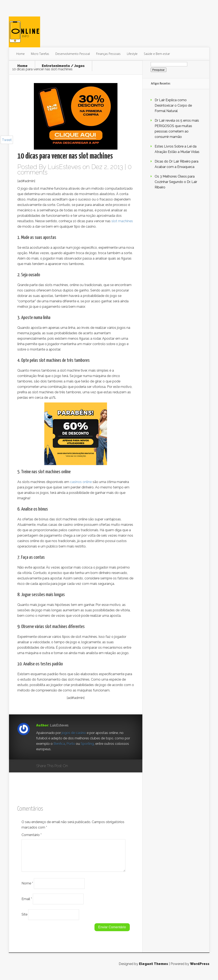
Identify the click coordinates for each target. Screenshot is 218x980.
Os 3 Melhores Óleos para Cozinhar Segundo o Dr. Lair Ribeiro (176, 182)
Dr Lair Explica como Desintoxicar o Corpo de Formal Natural (173, 105)
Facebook (83, 766)
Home (20, 54)
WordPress (200, 969)
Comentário (32, 835)
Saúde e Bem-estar (157, 54)
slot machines (122, 221)
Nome (27, 888)
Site (24, 919)
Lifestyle (132, 54)
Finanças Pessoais (108, 54)
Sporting (87, 744)
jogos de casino (74, 733)
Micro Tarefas (40, 54)
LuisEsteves (64, 167)
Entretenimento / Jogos (63, 66)
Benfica (59, 744)
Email (27, 904)
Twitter (91, 766)
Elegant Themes (154, 969)
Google (75, 766)
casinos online (81, 482)
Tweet (7, 140)
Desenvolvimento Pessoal (73, 54)
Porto (71, 744)
